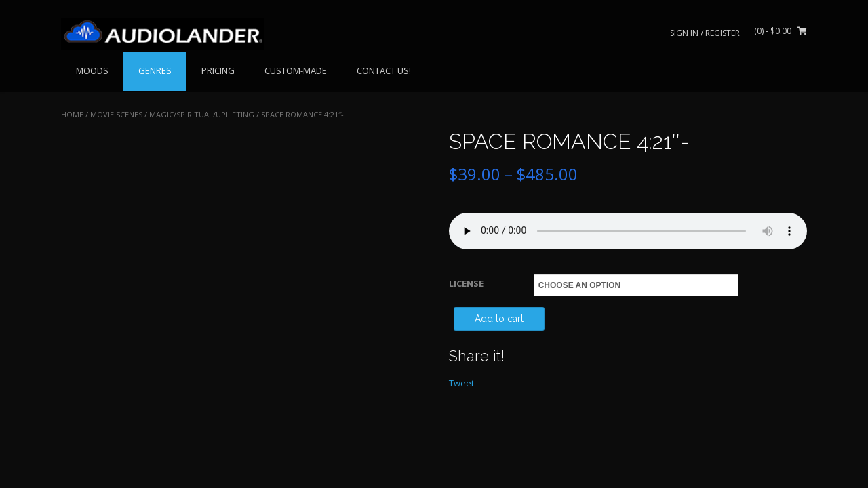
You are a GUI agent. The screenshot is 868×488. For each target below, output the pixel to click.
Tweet (461, 383)
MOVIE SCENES (116, 114)
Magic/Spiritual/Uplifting (202, 114)
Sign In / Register (705, 33)
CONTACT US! (384, 70)
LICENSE (466, 283)
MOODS (92, 70)
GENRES (155, 70)
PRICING (218, 70)
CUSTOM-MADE (296, 70)
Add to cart (499, 319)
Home (72, 114)
